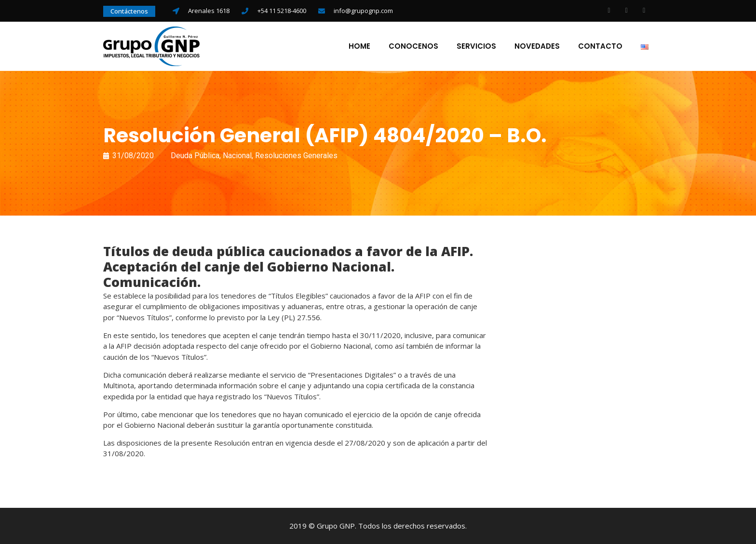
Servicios (476, 46)
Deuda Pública (195, 156)
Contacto (600, 46)
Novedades (537, 46)
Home (359, 46)
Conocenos (413, 46)
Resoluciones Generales (296, 156)
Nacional (237, 156)
